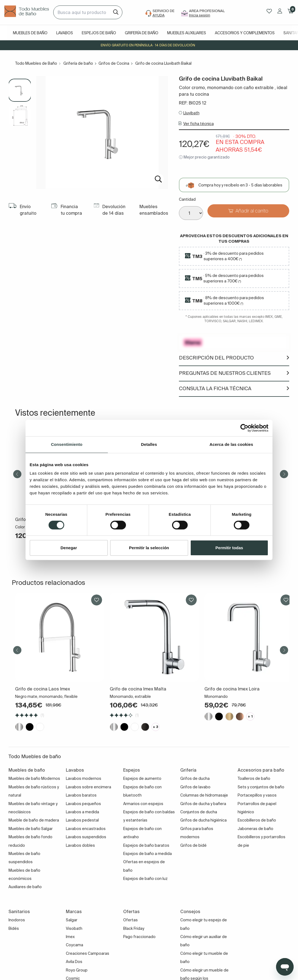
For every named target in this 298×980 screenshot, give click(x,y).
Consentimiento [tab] (67, 444)
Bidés (14, 928)
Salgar (72, 920)
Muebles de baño (30, 33)
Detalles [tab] (149, 444)
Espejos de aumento (142, 778)
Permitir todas (229, 548)
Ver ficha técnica (199, 124)
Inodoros (17, 920)
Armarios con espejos (143, 804)
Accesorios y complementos (245, 33)
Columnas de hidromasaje (204, 795)
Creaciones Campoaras (88, 953)
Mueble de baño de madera (34, 820)
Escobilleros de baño (257, 820)
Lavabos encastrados (86, 829)
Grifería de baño (142, 33)
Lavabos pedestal (82, 820)
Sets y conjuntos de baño (261, 787)
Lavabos (65, 33)
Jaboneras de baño (255, 829)
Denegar (69, 548)
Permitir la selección (149, 548)
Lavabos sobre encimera (88, 787)
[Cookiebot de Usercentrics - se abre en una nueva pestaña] (244, 428)
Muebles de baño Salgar (31, 829)
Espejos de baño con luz (145, 879)
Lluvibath (191, 113)
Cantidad (187, 199)
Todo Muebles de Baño (36, 63)
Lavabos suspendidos (86, 837)
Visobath (74, 928)
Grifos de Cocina (114, 63)
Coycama (74, 945)
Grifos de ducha (195, 778)
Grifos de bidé (193, 845)
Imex (70, 937)
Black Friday (134, 928)
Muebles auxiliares (187, 33)
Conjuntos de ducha (199, 812)
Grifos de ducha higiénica (203, 820)
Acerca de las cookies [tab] (231, 444)
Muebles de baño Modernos (34, 778)
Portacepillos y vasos (257, 795)
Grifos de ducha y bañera (203, 804)
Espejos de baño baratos (146, 845)
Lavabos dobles (80, 845)
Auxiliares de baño (25, 887)
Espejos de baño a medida (147, 854)
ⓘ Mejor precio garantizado (204, 157)
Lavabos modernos (84, 778)
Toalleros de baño (254, 778)
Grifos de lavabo (195, 787)
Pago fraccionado (139, 937)
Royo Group (77, 970)
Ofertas (130, 920)
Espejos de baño (99, 33)
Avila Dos (74, 962)
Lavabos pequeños (83, 804)
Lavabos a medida (82, 812)
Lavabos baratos (81, 795)
